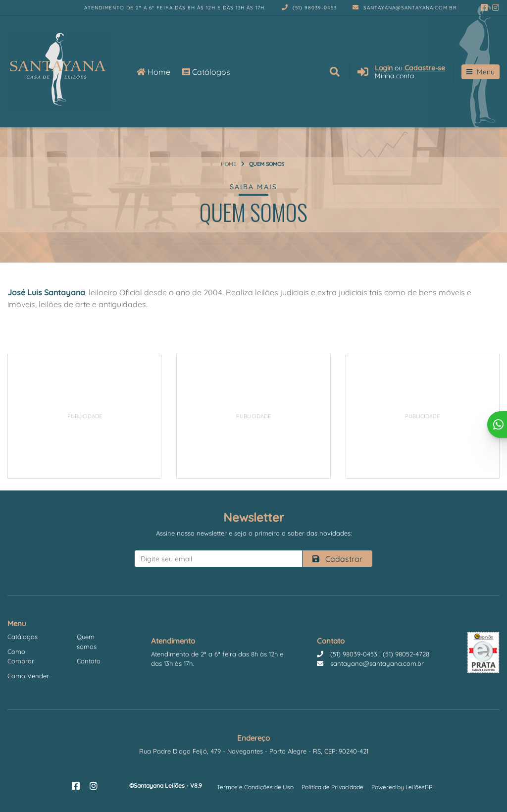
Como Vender (28, 676)
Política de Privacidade (332, 787)
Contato (89, 661)
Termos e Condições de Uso (255, 787)
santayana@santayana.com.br (405, 8)
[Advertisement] (85, 416)
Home (153, 72)
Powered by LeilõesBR (402, 787)
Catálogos (206, 72)
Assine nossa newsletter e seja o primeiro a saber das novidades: (254, 533)
